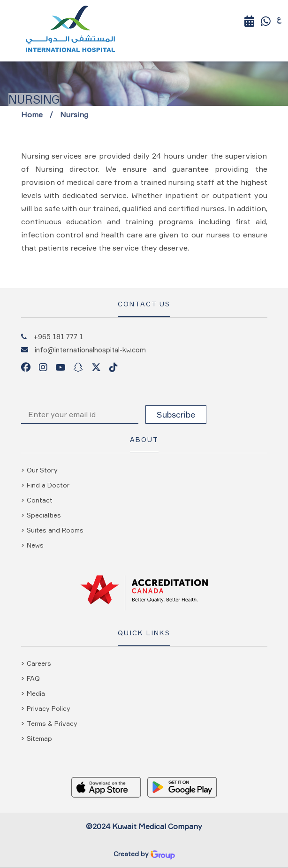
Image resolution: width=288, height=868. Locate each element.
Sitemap (39, 738)
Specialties (44, 515)
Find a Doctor (48, 485)
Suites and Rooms (55, 530)
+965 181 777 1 (58, 336)
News (35, 545)
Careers (39, 663)
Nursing (74, 114)
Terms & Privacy (52, 723)
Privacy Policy (49, 708)
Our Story (42, 470)
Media (36, 693)
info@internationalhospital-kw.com (90, 350)
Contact (40, 500)
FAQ (33, 678)
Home (32, 114)
